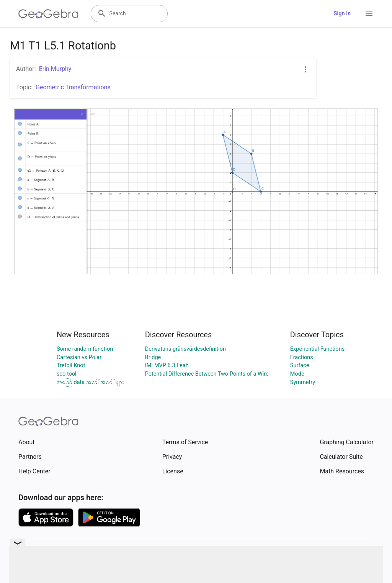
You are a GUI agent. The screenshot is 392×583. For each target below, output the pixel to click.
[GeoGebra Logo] (48, 14)
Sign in (342, 14)
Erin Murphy (55, 69)
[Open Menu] (369, 14)
